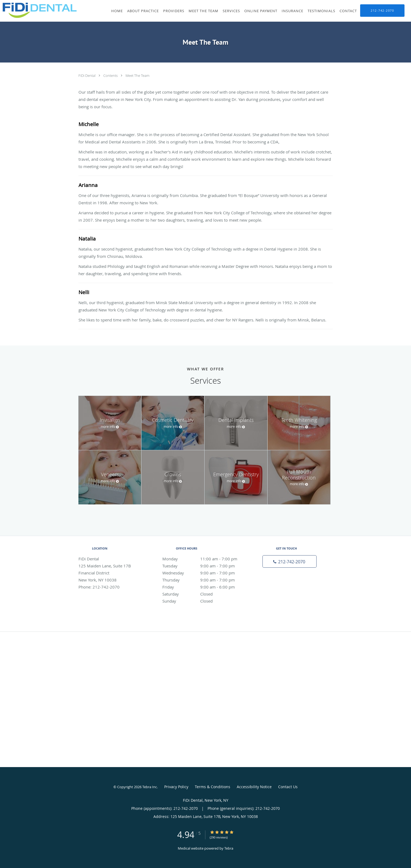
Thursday (204, 580)
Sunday (204, 601)
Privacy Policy (176, 787)
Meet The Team (137, 75)
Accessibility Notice (254, 787)
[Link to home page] (38, 10)
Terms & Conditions (213, 787)
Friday (204, 587)
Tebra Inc (150, 787)
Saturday (204, 594)
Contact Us (288, 787)
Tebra (229, 848)
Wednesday (204, 573)
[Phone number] (290, 561)
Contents (111, 75)
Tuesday (204, 566)
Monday (204, 559)
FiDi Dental (87, 75)
